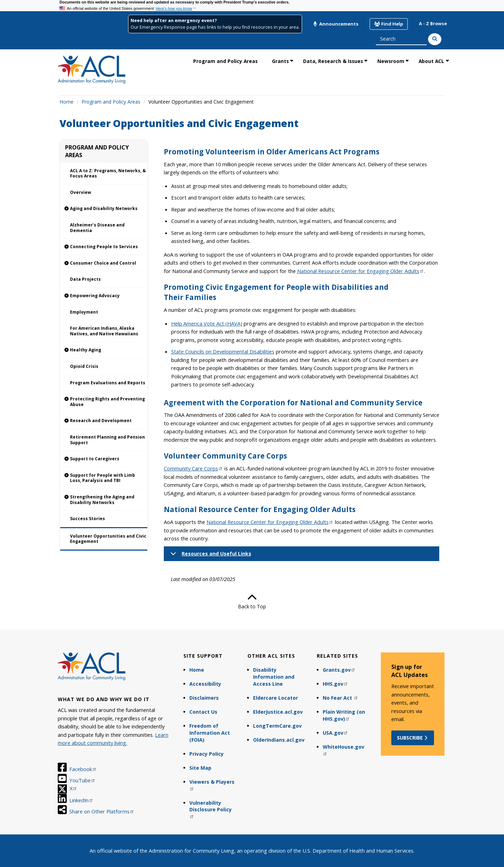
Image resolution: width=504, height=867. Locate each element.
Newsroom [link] (391, 61)
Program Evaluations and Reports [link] (108, 383)
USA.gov (335, 733)
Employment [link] (84, 312)
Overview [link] (80, 192)
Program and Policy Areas (111, 102)
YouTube (82, 780)
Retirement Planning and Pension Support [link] (107, 440)
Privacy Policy (206, 754)
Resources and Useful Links (210, 555)
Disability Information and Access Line (274, 677)
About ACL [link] (431, 61)
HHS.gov (335, 684)
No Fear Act (341, 698)
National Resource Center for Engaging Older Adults (361, 271)
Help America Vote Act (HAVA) (207, 323)
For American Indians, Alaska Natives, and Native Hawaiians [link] (104, 331)
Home (66, 102)
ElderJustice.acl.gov (278, 712)
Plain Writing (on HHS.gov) (344, 715)
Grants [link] (280, 61)
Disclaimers (204, 698)
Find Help (389, 24)
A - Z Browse (433, 24)
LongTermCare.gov (277, 726)
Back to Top (252, 601)
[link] (104, 209)
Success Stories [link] (87, 519)
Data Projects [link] (85, 279)
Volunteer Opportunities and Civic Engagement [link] (108, 539)
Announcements (336, 24)
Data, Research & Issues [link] (333, 61)
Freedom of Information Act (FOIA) (210, 733)
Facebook (83, 769)
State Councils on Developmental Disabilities (223, 351)
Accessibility (205, 684)
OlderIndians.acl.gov (279, 740)
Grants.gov (339, 670)
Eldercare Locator (275, 698)
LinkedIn (81, 800)
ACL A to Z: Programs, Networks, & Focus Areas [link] (108, 173)
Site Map (200, 768)
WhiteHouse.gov (344, 750)
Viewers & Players (212, 785)
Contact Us (203, 712)
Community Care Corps (193, 468)
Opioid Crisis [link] (84, 366)
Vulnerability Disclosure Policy (211, 809)
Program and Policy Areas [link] (225, 61)
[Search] (435, 39)
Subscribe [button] (413, 738)
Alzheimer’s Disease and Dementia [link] (97, 228)
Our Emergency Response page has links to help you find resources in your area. (215, 27)
